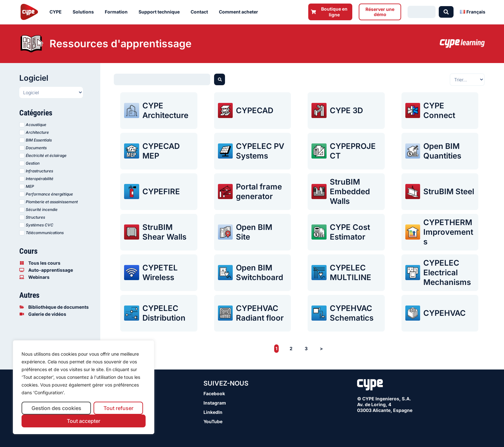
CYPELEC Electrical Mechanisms (447, 273)
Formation (118, 12)
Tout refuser (118, 408)
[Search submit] (446, 12)
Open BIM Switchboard (260, 273)
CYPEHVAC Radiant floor (260, 313)
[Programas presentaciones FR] (51, 92)
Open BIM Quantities (442, 151)
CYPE (57, 12)
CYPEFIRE (161, 192)
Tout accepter (84, 421)
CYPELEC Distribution (164, 313)
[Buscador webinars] (162, 79)
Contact (201, 12)
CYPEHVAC (445, 313)
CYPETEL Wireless (160, 273)
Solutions (85, 12)
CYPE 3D (346, 110)
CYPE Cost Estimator (350, 232)
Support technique (161, 12)
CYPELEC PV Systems (260, 151)
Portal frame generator (259, 192)
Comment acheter (240, 12)
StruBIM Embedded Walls (350, 192)
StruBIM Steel (449, 192)
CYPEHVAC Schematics (352, 313)
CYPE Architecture (165, 110)
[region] (84, 387)
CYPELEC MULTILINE (351, 273)
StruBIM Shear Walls (164, 232)
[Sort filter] (467, 80)
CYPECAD (255, 110)
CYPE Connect (439, 110)
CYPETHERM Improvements (448, 232)
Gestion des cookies (56, 408)
